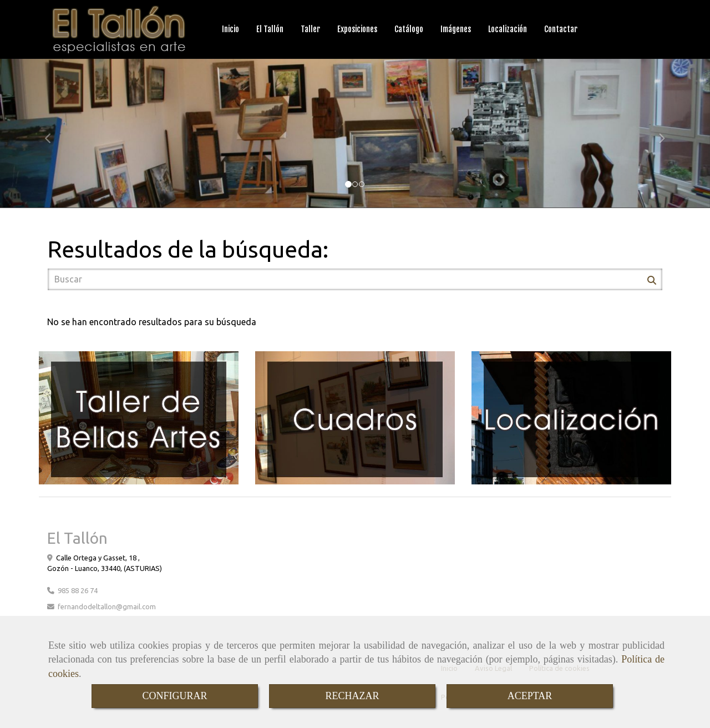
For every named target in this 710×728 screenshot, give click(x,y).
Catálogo (409, 29)
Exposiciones (357, 29)
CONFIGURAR (174, 696)
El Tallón (270, 29)
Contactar (561, 29)
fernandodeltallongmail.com (107, 606)
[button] (53, 133)
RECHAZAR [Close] (352, 696)
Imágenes (456, 29)
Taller (310, 29)
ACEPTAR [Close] (530, 696)
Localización (508, 29)
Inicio (230, 29)
